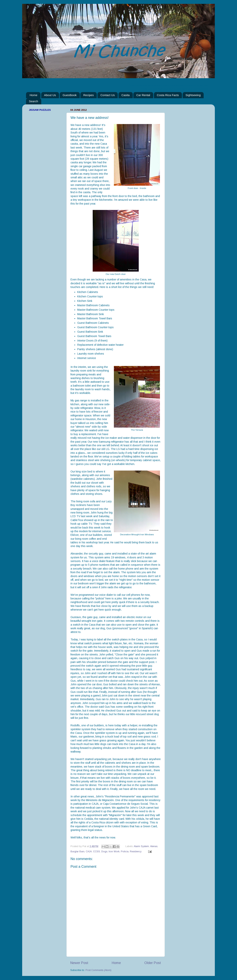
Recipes (88, 95)
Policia (125, 852)
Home (34, 95)
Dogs (104, 852)
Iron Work (114, 852)
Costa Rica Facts (168, 95)
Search (34, 101)
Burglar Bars (77, 852)
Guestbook (70, 95)
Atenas (154, 846)
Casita (126, 95)
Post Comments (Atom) (98, 970)
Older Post (153, 963)
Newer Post (79, 963)
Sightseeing (193, 95)
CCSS (97, 852)
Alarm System (141, 846)
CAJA (89, 852)
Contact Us (108, 95)
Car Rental (143, 95)
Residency (136, 852)
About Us (50, 95)
